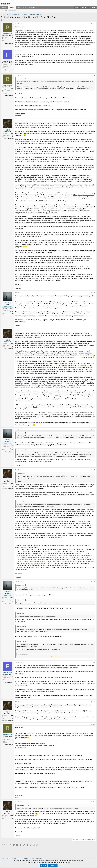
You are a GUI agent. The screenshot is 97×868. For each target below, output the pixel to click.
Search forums (12, 11)
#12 (94, 724)
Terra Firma (10, 138)
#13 (94, 802)
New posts (4, 11)
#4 (94, 120)
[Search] (92, 8)
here (71, 197)
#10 (94, 662)
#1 (94, 24)
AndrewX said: (20, 433)
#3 (94, 75)
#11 (94, 702)
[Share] (92, 24)
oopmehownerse (9, 71)
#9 (94, 581)
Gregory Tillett (22, 748)
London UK (10, 315)
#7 (94, 429)
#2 (94, 51)
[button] (26, 8)
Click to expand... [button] (55, 657)
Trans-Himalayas (9, 44)
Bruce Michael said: (22, 805)
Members (32, 8)
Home (4, 8)
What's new (21, 8)
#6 (94, 330)
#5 (94, 293)
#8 (94, 470)
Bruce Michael (6, 20)
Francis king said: (21, 79)
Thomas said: (20, 473)
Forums (12, 8)
